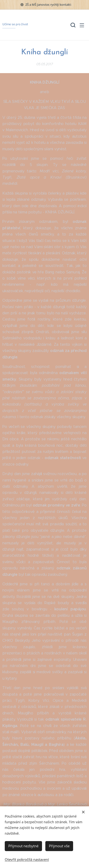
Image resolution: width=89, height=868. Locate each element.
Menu (82, 25)
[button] (72, 25)
